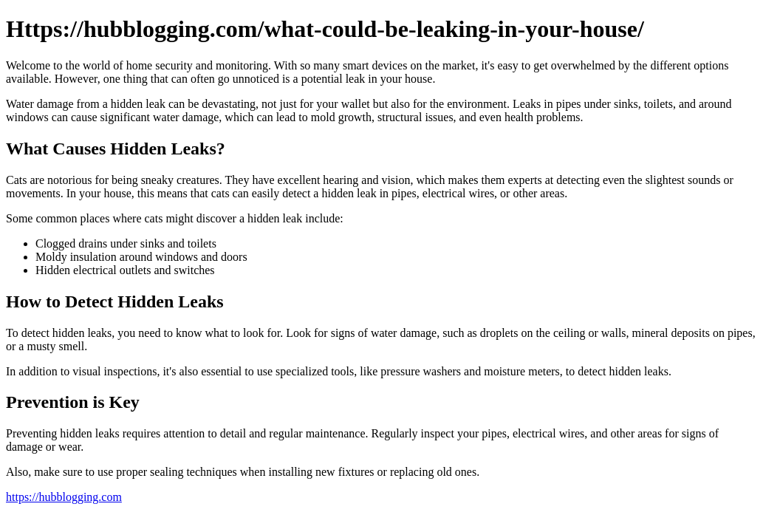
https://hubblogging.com (64, 497)
